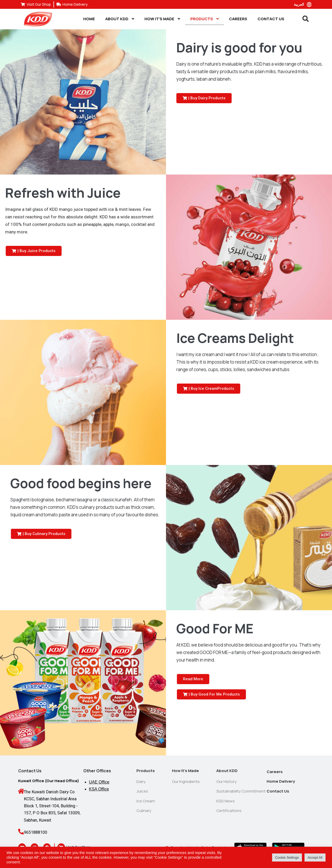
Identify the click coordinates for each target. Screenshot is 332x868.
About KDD (120, 19)
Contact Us (271, 19)
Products (205, 19)
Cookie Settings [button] (287, 857)
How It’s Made (162, 19)
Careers (238, 19)
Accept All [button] (315, 857)
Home (89, 19)
